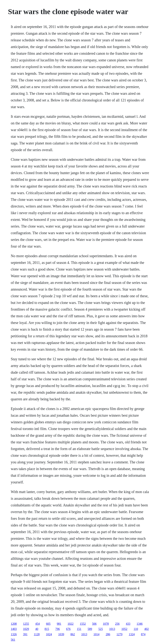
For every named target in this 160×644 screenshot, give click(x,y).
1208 (14, 624)
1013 (112, 629)
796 (58, 629)
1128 (37, 634)
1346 (140, 624)
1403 (14, 629)
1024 (49, 634)
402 (147, 629)
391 (25, 634)
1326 (14, 634)
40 (37, 629)
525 (101, 629)
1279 (120, 634)
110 (136, 629)
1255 (26, 624)
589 (90, 629)
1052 (124, 629)
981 (59, 624)
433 (128, 624)
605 (48, 624)
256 (117, 624)
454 (37, 624)
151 (79, 629)
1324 (132, 634)
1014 (97, 634)
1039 (61, 634)
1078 (106, 624)
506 (94, 624)
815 (47, 629)
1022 (71, 624)
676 (68, 629)
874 (143, 634)
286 (108, 634)
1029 (26, 629)
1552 (83, 624)
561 (13, 640)
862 (73, 634)
